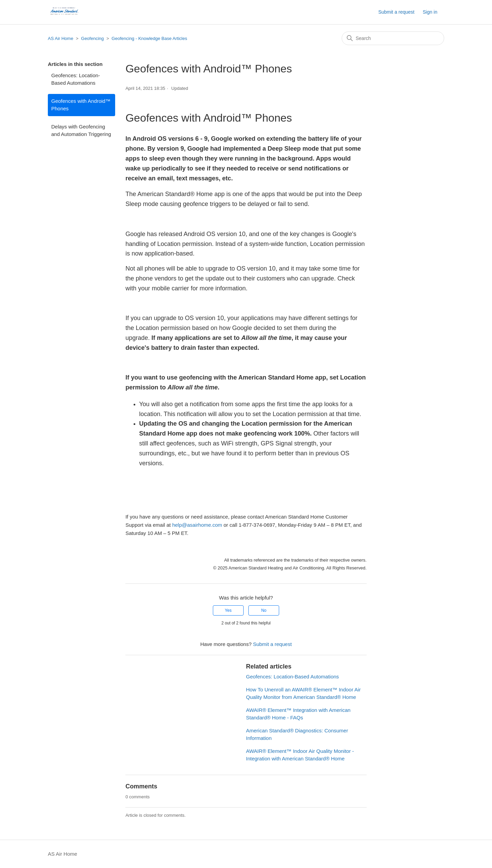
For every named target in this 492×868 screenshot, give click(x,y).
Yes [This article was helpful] (228, 610)
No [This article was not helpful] (264, 610)
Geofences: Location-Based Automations (76, 79)
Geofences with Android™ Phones (81, 105)
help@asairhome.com (197, 525)
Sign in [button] (430, 12)
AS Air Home (60, 38)
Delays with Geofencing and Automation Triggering (81, 130)
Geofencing (92, 38)
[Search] (393, 38)
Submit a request (396, 12)
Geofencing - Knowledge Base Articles (149, 38)
